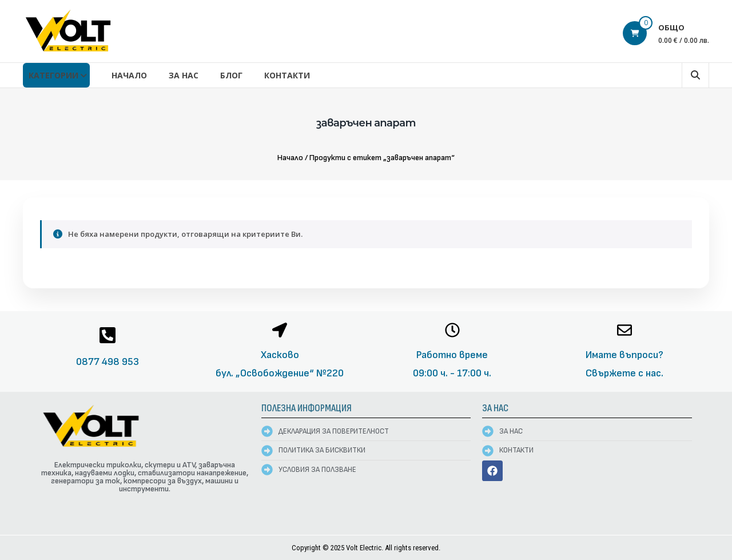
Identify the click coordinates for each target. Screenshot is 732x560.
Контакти (287, 75)
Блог (231, 75)
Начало (129, 75)
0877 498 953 (108, 362)
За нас (184, 75)
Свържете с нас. (624, 373)
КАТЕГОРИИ (53, 75)
